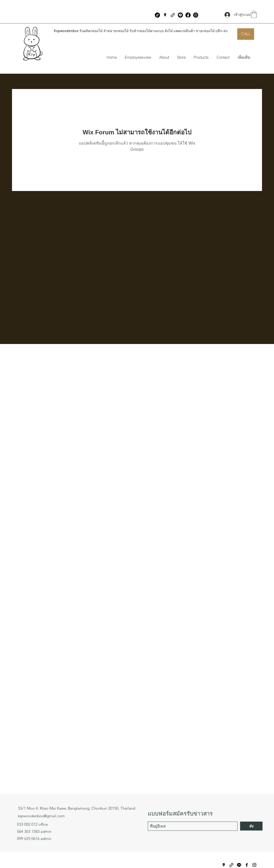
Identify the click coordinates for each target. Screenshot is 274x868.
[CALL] (246, 34)
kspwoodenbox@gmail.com (41, 816)
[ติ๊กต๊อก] (157, 15)
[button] (254, 14)
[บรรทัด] (180, 15)
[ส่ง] (251, 826)
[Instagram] (196, 15)
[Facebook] (188, 15)
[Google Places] (165, 15)
